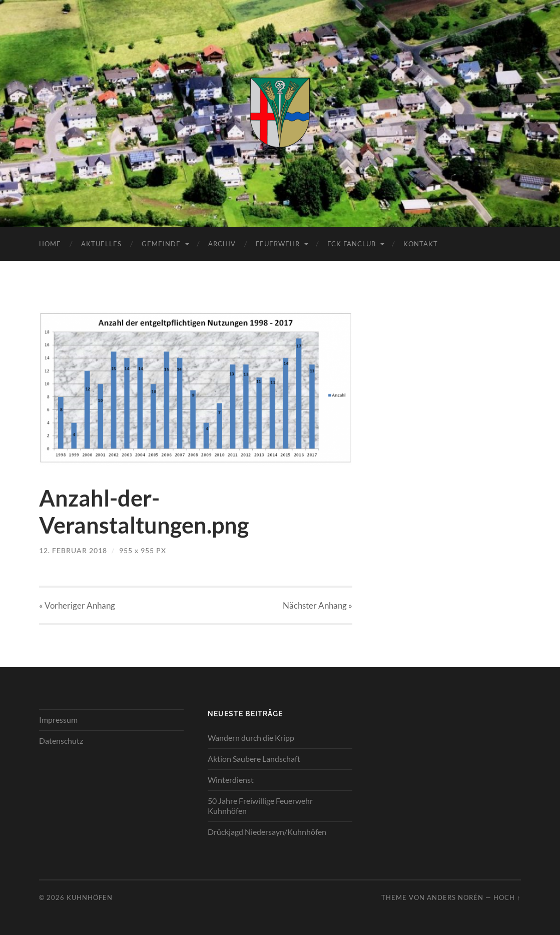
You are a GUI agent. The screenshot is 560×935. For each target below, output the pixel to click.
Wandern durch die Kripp (251, 738)
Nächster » (318, 605)
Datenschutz (61, 741)
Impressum (58, 720)
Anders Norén (455, 897)
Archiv (222, 244)
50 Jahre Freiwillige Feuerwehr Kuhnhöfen (260, 806)
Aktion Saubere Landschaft (254, 759)
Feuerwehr (278, 244)
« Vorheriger (77, 605)
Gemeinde (161, 244)
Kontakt (421, 244)
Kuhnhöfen (90, 897)
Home (50, 244)
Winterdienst (231, 780)
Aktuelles (101, 244)
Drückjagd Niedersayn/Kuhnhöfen (267, 832)
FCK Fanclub (352, 244)
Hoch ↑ (507, 897)
